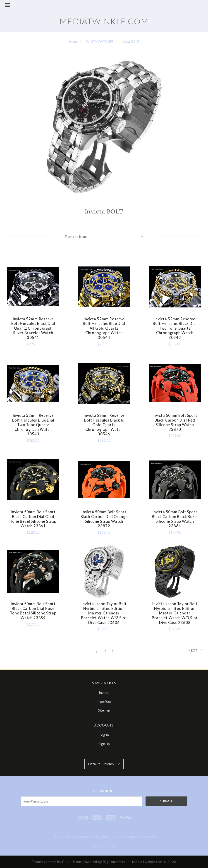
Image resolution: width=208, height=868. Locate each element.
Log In (104, 735)
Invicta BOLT (129, 41)
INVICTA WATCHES (99, 41)
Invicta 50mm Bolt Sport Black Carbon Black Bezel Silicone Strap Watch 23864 (175, 519)
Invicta (104, 693)
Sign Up (104, 744)
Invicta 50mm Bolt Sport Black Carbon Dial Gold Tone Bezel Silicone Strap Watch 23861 (33, 519)
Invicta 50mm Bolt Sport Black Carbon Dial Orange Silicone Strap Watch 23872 (104, 519)
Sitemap (104, 710)
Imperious (104, 701)
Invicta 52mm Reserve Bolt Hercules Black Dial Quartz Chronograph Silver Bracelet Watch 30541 (33, 328)
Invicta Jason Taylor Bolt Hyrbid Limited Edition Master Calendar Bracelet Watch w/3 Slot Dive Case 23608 (175, 613)
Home (73, 41)
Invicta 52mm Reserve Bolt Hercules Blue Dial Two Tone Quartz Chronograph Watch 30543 (33, 425)
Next (196, 650)
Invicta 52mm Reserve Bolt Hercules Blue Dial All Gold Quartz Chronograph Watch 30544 (104, 328)
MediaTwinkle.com (104, 21)
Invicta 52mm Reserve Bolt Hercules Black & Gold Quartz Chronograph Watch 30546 (104, 425)
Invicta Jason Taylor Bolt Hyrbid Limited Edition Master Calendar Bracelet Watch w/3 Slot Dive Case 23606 (104, 613)
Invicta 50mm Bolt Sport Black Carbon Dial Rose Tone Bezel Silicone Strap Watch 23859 (33, 611)
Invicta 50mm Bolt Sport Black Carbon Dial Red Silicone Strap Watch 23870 (175, 422)
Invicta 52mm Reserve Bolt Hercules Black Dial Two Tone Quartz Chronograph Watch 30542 (175, 328)
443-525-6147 (104, 846)
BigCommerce (114, 862)
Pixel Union (72, 862)
